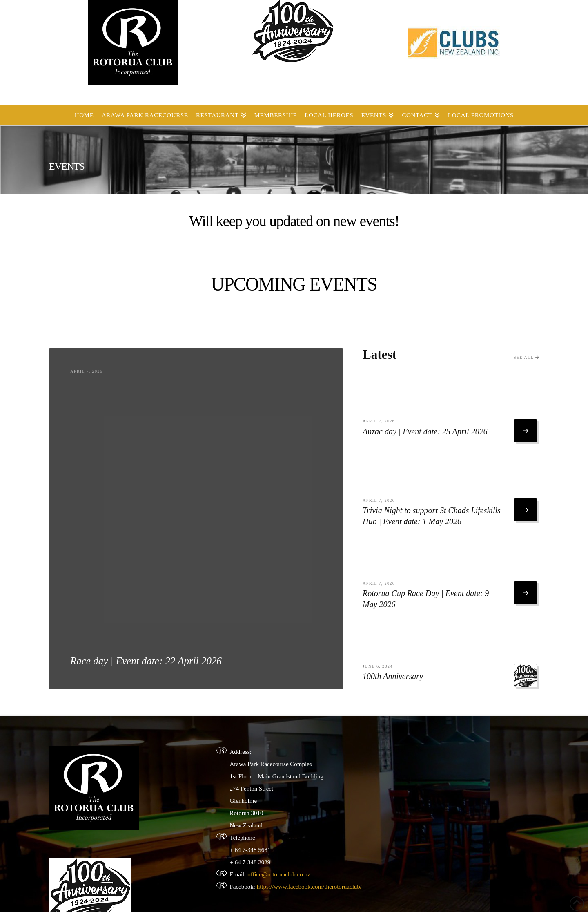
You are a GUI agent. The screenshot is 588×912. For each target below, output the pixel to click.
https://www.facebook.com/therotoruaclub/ (309, 887)
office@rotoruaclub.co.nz (279, 874)
